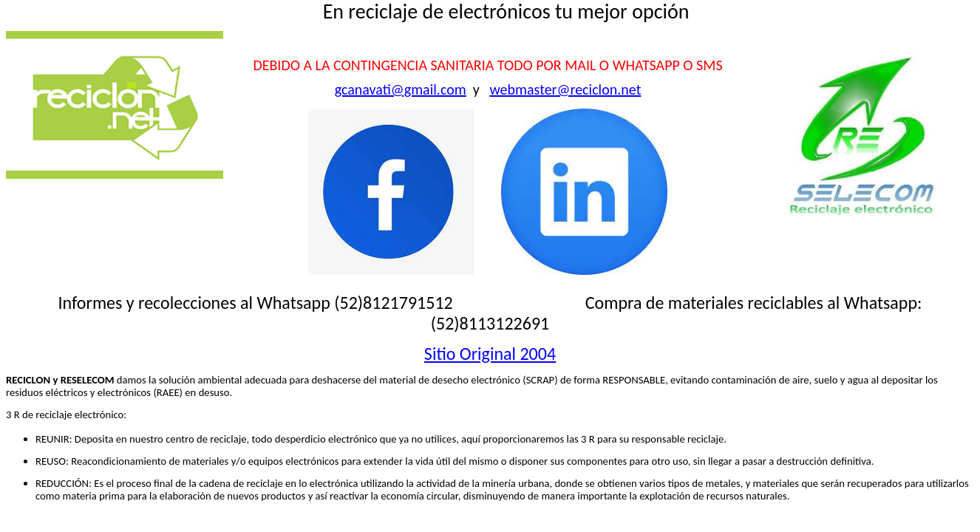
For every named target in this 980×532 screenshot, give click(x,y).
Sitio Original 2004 (490, 354)
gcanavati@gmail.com (401, 89)
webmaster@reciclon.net (565, 89)
